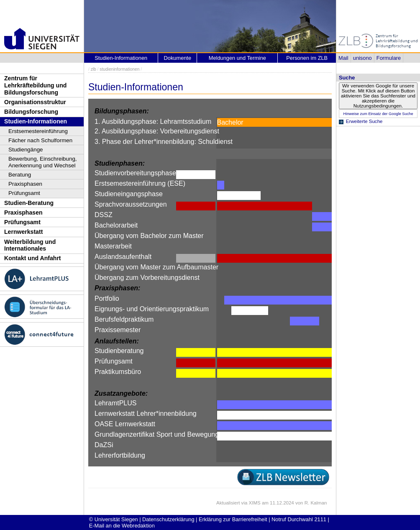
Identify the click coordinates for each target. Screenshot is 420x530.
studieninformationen (119, 69)
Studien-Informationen (36, 121)
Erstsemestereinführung (38, 131)
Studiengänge (26, 150)
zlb (93, 69)
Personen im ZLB (307, 58)
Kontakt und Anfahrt (33, 258)
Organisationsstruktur (35, 102)
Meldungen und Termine (237, 58)
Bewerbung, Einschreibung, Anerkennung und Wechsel (43, 162)
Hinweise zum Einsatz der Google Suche (378, 114)
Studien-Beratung (29, 203)
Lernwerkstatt (23, 232)
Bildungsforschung (31, 112)
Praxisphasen (25, 184)
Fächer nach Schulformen (40, 140)
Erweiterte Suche (364, 121)
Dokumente (178, 58)
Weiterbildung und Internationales (30, 245)
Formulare (389, 58)
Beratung (20, 175)
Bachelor (230, 122)
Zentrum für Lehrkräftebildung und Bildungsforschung (35, 85)
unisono (362, 58)
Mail (343, 58)
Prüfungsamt (24, 193)
